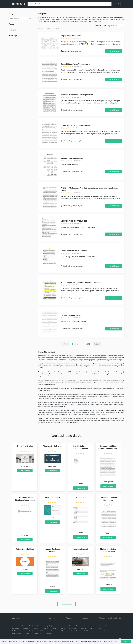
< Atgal (65, 344)
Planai (28, 633)
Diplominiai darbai (27, 626)
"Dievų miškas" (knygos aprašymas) (75, 126)
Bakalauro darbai (103, 631)
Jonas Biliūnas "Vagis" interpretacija (75, 64)
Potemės (54, 631)
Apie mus (52, 618)
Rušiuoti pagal (100, 26)
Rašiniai (26, 628)
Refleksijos (37, 633)
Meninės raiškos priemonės (72, 158)
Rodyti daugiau (67, 604)
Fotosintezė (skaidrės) (25, 549)
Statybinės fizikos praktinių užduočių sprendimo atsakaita (80, 449)
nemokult (19, 4)
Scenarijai (48, 633)
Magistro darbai (88, 631)
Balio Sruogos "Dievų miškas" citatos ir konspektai (81, 283)
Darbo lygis (13, 36)
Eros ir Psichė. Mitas (25, 446)
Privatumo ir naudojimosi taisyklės (110, 618)
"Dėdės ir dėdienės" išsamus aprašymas (77, 95)
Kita (91, 628)
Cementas (80, 498)
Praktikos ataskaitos (18, 631)
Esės (39, 626)
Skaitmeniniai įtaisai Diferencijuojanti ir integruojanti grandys (108, 552)
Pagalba (69, 618)
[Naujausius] (115, 26)
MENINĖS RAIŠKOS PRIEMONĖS (74, 221)
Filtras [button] (11, 14)
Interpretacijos (49, 626)
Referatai (83, 628)
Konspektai (61, 626)
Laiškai (99, 628)
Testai (54, 628)
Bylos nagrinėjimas (53, 498)
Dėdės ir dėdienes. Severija (72, 315)
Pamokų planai (17, 633)
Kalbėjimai (64, 631)
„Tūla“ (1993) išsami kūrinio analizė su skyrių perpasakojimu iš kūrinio (25, 500)
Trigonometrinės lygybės (53, 446)
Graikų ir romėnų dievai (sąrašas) (74, 251)
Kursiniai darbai (74, 626)
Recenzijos (36, 628)
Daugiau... (115, 642)
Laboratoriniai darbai (89, 626)
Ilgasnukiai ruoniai (80, 549)
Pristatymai (32, 631)
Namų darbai (103, 626)
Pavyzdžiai (15, 628)
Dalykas (11, 24)
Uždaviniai (73, 628)
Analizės (15, 626)
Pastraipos (43, 631)
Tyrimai (63, 628)
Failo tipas (12, 30)
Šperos (46, 628)
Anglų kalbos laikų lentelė (71, 36)
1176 (88, 344)
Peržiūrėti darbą (114, 51)
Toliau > (97, 344)
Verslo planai (75, 631)
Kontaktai (85, 618)
